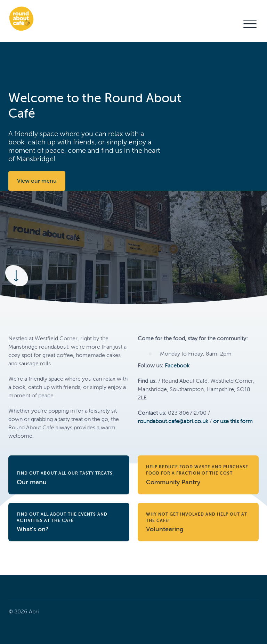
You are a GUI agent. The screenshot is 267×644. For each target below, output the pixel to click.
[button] (250, 24)
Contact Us (221, 23)
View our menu (37, 181)
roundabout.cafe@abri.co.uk (173, 421)
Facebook (177, 365)
